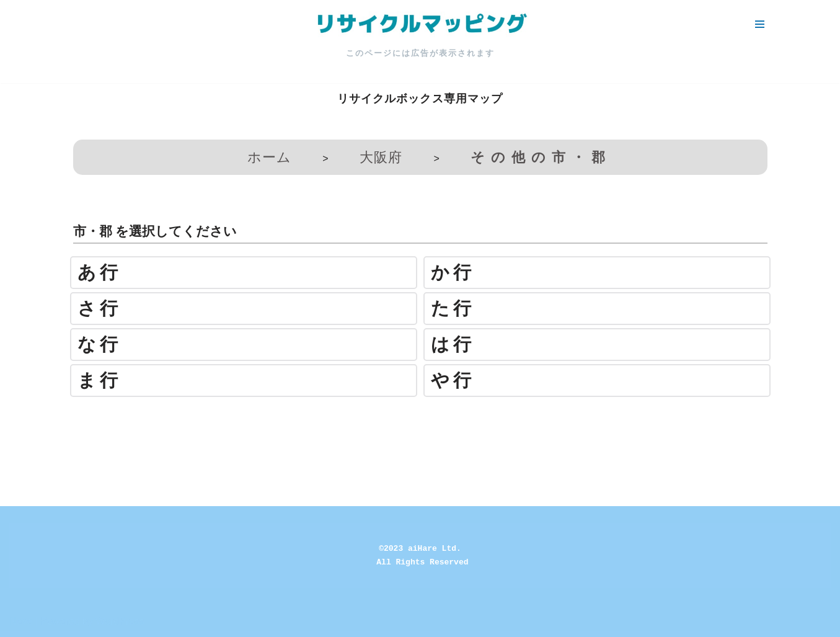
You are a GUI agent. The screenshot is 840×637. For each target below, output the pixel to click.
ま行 (99, 381)
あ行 (99, 273)
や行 (453, 381)
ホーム (269, 157)
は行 (453, 345)
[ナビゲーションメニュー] (760, 24)
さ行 (99, 309)
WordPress (120, 621)
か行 (453, 273)
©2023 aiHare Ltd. (420, 549)
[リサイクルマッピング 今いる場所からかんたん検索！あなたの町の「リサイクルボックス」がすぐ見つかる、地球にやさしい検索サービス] (420, 24)
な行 (99, 345)
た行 (453, 309)
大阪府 (381, 157)
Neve (21, 621)
